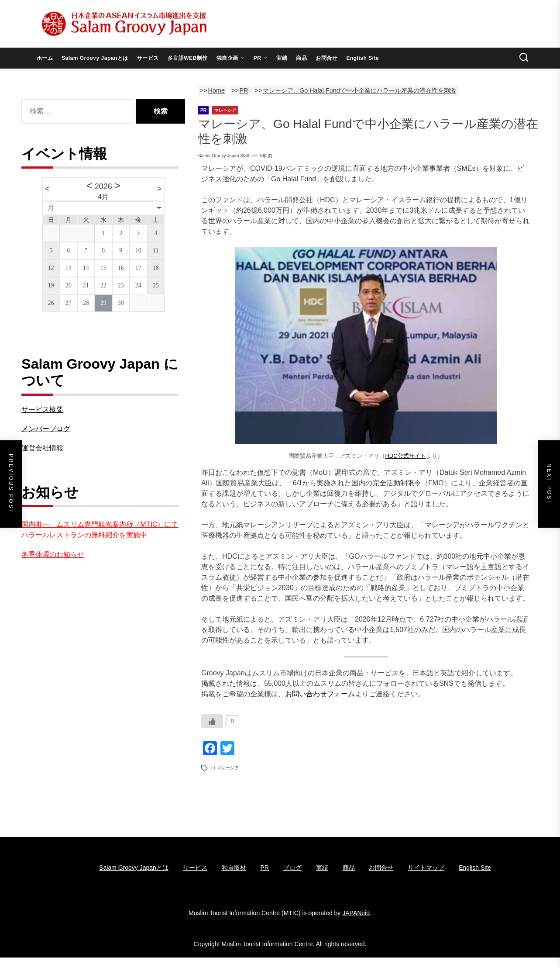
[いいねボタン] (212, 721)
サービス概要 (42, 410)
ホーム (45, 58)
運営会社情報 (42, 448)
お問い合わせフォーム (320, 694)
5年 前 (266, 156)
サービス (148, 58)
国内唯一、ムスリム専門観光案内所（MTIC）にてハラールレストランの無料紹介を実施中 (100, 530)
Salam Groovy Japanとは (95, 58)
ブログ (292, 868)
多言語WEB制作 (188, 58)
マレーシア (228, 768)
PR (261, 58)
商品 (301, 58)
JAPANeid (356, 913)
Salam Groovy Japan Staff (224, 156)
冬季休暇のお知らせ (53, 555)
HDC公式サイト (405, 456)
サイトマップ (426, 868)
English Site (362, 58)
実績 (282, 58)
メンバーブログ (46, 429)
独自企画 (231, 58)
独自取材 (234, 868)
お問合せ (326, 58)
